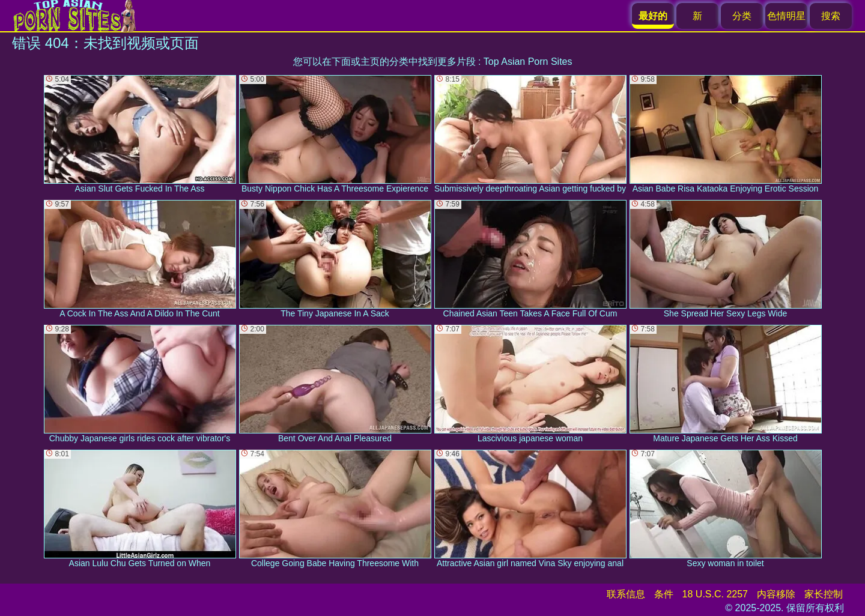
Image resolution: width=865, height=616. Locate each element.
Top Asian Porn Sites (528, 62)
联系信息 (626, 594)
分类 (742, 16)
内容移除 (776, 594)
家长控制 (824, 594)
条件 (664, 594)
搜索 (831, 16)
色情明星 (786, 16)
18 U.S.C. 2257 (715, 594)
